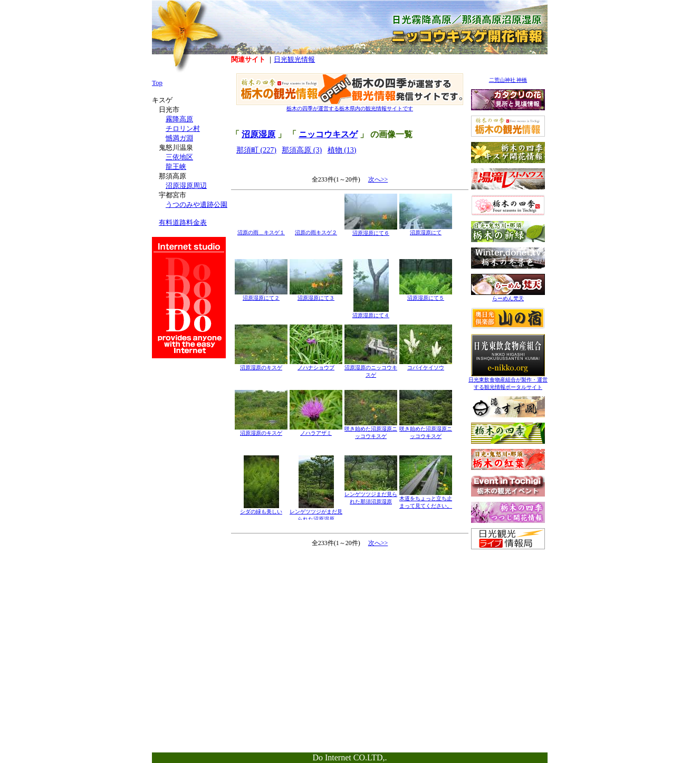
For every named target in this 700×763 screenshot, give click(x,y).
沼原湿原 (258, 134)
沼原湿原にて (426, 230)
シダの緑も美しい (261, 509)
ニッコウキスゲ (328, 134)
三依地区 (179, 157)
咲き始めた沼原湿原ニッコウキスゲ (371, 430)
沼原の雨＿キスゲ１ (261, 230)
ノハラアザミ (316, 430)
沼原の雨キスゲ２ (316, 230)
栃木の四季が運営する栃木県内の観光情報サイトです (350, 106)
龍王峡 (176, 166)
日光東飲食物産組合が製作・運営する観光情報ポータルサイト (508, 381)
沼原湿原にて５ (426, 295)
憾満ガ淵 (179, 138)
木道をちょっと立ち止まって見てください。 (426, 499)
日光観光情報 (294, 59)
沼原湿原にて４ (371, 313)
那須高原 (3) (302, 150)
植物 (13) (342, 150)
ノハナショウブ (316, 365)
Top (157, 83)
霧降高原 (179, 119)
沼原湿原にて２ (261, 295)
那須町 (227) (256, 150)
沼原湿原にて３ (316, 295)
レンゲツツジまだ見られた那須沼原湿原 (371, 495)
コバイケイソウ (426, 365)
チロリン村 (183, 128)
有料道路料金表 (183, 222)
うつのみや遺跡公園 (196, 204)
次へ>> (378, 179)
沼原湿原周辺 (186, 185)
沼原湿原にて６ (371, 230)
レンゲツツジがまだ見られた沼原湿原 (316, 513)
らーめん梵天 (508, 296)
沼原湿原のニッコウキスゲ (371, 369)
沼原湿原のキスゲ (261, 365)
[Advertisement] (508, 621)
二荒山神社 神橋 (508, 80)
